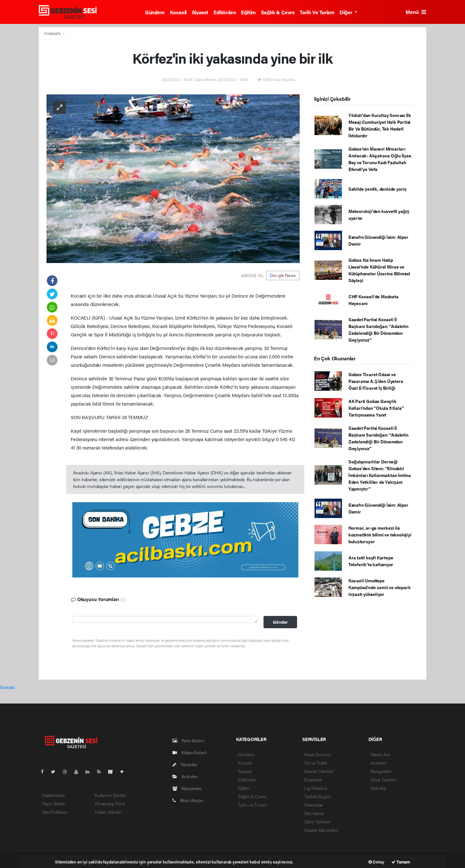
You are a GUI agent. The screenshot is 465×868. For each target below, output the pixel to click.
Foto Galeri (188, 740)
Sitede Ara (380, 754)
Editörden (225, 12)
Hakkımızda (53, 795)
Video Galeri (189, 752)
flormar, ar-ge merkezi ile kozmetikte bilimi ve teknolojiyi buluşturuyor (380, 535)
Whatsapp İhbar (110, 803)
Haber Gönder (108, 812)
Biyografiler (381, 771)
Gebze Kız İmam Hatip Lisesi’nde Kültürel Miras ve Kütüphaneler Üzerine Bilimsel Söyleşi (379, 270)
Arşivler (185, 776)
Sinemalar (314, 805)
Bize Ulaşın (188, 800)
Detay (376, 862)
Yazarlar (185, 764)
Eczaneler (313, 779)
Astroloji (378, 788)
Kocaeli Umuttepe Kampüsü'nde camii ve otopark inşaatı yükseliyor (380, 587)
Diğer (346, 12)
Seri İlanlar (314, 813)
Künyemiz (187, 788)
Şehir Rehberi (317, 821)
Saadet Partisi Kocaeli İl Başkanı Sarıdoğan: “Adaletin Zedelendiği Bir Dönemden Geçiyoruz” (378, 329)
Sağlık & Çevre (278, 12)
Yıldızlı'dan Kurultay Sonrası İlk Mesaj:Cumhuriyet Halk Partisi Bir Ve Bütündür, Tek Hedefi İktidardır (380, 125)
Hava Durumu (318, 754)
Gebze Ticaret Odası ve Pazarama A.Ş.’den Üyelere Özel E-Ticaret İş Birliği (376, 381)
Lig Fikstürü (316, 788)
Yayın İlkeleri (54, 803)
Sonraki (7, 687)
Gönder (280, 622)
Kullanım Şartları (111, 795)
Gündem (155, 12)
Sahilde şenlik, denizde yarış (377, 189)
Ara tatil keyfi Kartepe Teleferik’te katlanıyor (371, 561)
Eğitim (248, 12)
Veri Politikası (55, 812)
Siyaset (200, 12)
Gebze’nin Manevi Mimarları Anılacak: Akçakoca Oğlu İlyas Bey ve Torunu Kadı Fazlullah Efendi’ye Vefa (380, 159)
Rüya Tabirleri (383, 779)
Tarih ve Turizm (317, 12)
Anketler (378, 763)
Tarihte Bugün (318, 796)
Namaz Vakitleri (319, 771)
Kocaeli (178, 12)
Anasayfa (53, 33)
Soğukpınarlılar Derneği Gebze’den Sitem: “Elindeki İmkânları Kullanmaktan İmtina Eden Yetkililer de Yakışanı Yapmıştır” (380, 475)
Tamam (401, 862)
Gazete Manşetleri (321, 830)
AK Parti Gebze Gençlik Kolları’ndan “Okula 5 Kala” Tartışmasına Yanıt (376, 408)
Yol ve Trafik (316, 763)
